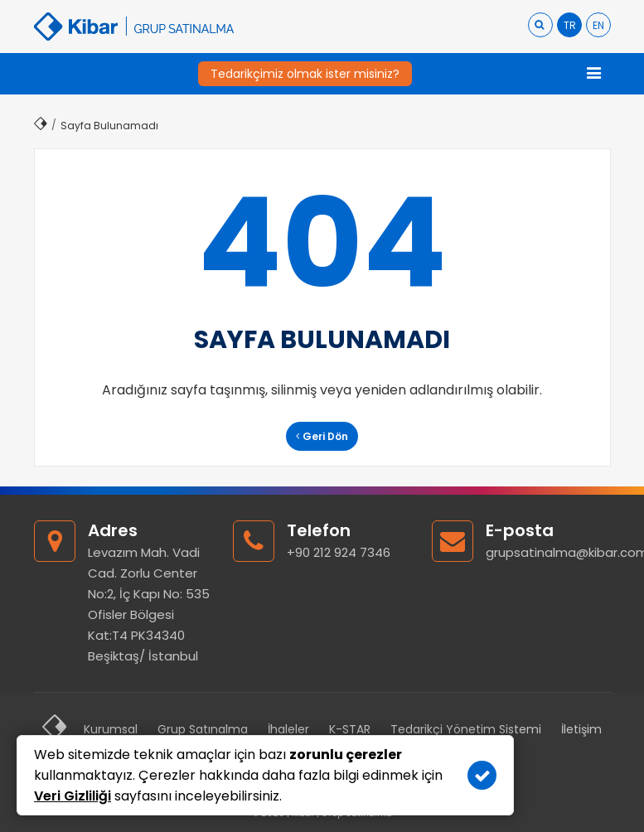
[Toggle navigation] (594, 74)
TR (570, 25)
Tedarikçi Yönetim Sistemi (466, 729)
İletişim (581, 729)
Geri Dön (322, 436)
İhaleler (288, 729)
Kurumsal (111, 729)
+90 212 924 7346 (339, 552)
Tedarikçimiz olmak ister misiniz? (305, 74)
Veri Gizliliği (73, 796)
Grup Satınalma (203, 729)
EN (598, 25)
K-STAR (350, 729)
